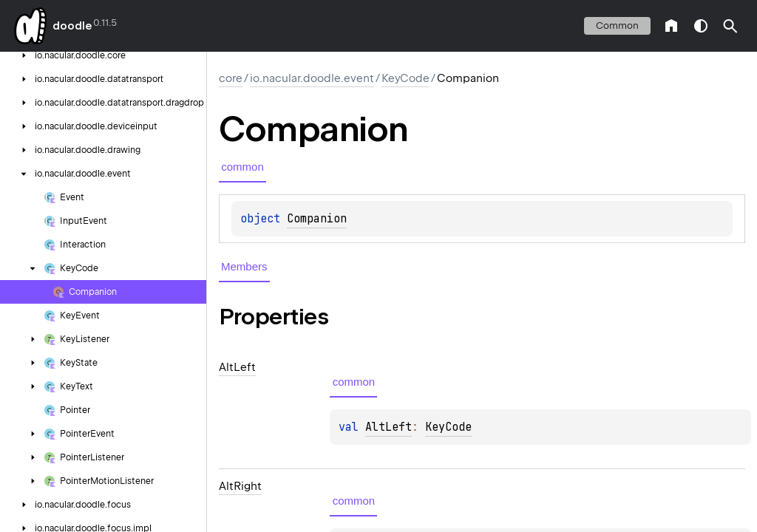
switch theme (701, 26)
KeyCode (405, 78)
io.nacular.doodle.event (312, 78)
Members (244, 266)
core (231, 78)
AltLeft (388, 427)
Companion (317, 219)
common (617, 25)
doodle (72, 26)
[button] (730, 26)
